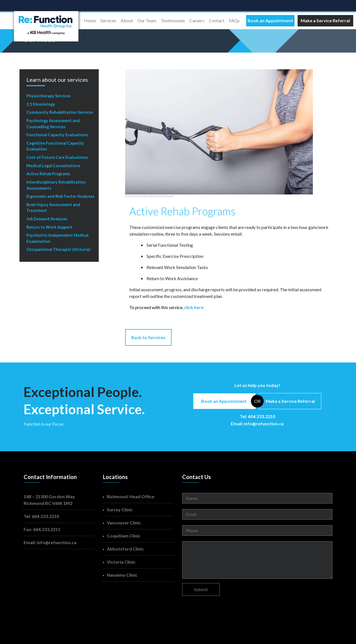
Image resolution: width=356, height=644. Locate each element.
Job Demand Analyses (47, 219)
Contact (217, 20)
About (127, 20)
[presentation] (224, 611)
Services (108, 20)
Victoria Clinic (121, 562)
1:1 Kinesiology (41, 104)
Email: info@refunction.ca (257, 424)
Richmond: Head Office (131, 496)
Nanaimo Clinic (122, 575)
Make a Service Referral (290, 401)
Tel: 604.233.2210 (257, 416)
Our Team (147, 20)
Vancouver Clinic (124, 523)
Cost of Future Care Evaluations (57, 157)
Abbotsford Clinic (125, 549)
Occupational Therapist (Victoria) (58, 249)
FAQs (234, 20)
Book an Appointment (224, 401)
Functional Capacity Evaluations (57, 135)
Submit (201, 589)
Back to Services (148, 337)
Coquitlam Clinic (124, 536)
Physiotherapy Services (49, 96)
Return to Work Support (50, 227)
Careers (197, 20)
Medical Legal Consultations (53, 166)
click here (194, 307)
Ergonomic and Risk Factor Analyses (60, 196)
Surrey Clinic (120, 509)
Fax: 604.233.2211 (42, 529)
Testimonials (173, 20)
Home (91, 20)
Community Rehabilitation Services (60, 112)
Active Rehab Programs (48, 174)
